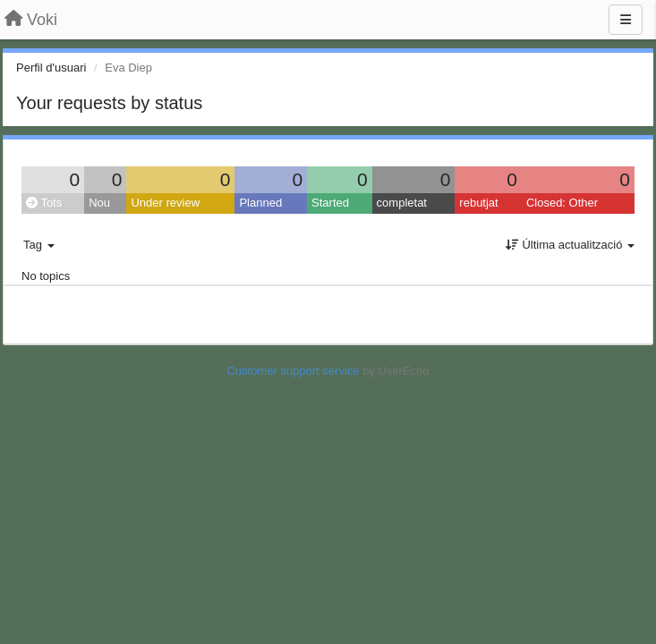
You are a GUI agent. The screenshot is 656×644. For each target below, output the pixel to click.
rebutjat (478, 203)
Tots (44, 203)
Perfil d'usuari (51, 68)
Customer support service (293, 371)
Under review (165, 203)
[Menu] (626, 20)
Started (330, 203)
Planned (260, 203)
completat (402, 203)
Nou (99, 203)
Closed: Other (562, 203)
